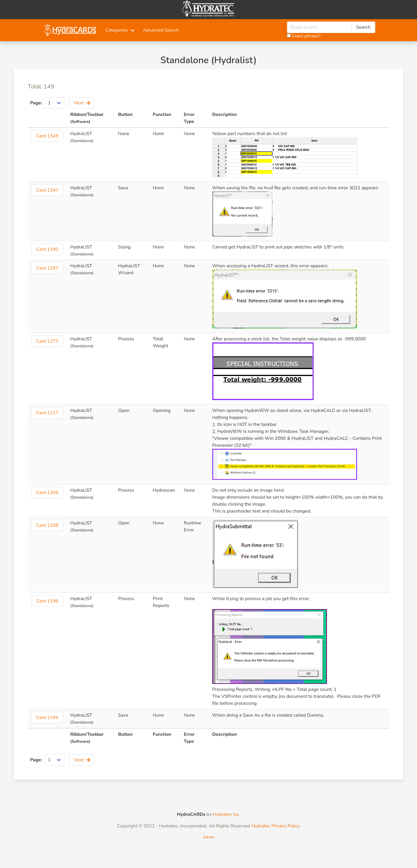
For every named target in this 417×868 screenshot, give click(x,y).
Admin (208, 837)
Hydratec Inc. (226, 814)
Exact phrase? (304, 36)
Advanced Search (161, 30)
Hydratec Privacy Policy (276, 826)
